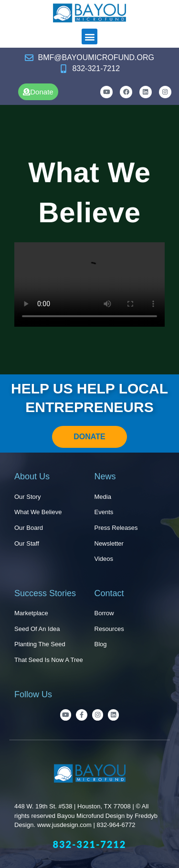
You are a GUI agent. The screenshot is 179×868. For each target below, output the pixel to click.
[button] (89, 36)
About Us (32, 476)
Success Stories (45, 593)
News (105, 476)
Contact (109, 593)
